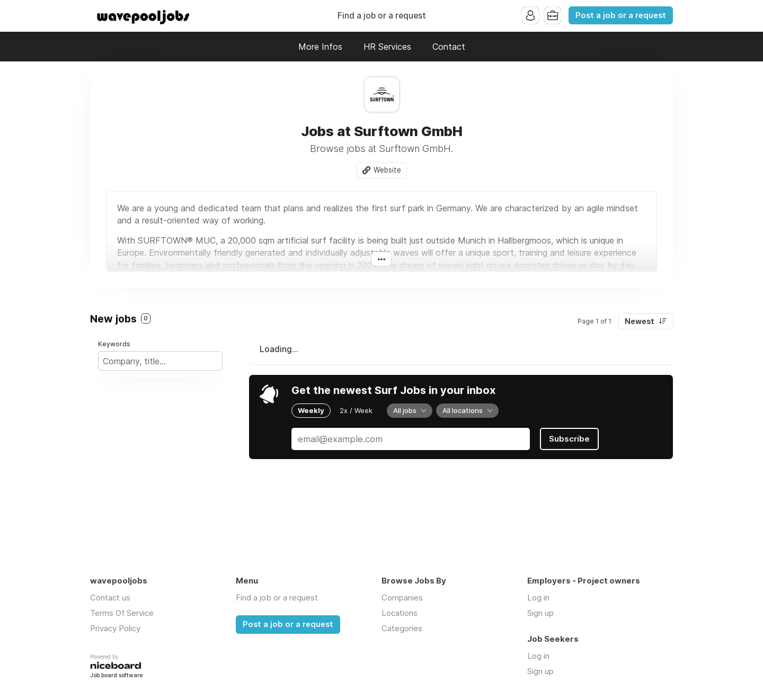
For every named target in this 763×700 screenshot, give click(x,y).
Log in (538, 598)
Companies (402, 598)
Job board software (116, 676)
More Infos (320, 47)
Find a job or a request (382, 16)
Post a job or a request (621, 15)
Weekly (311, 410)
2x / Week (356, 410)
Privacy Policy (115, 628)
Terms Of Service (122, 613)
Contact (449, 47)
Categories (402, 628)
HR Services (387, 47)
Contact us (110, 598)
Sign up (540, 613)
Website (387, 170)
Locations (400, 613)
